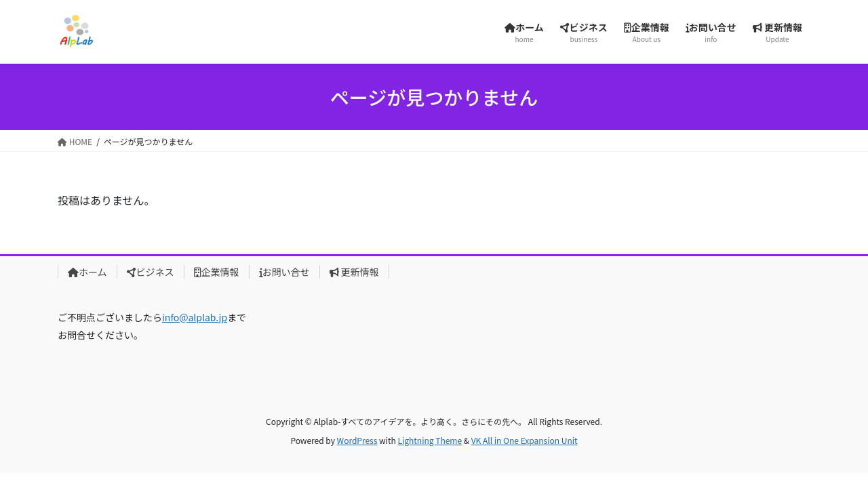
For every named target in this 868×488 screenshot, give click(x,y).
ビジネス (151, 272)
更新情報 (354, 272)
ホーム (87, 272)
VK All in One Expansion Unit (525, 440)
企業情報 (217, 272)
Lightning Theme (430, 440)
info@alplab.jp (195, 317)
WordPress (357, 440)
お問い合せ (284, 272)
